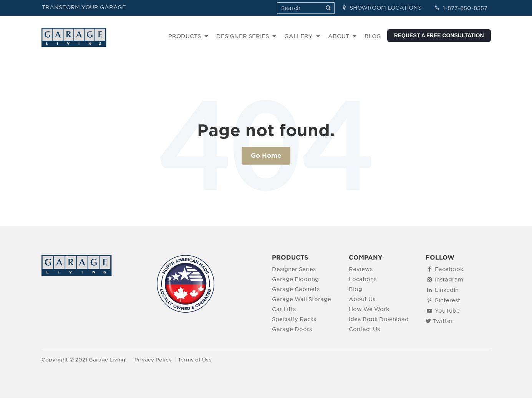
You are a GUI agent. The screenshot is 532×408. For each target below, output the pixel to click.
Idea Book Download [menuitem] (379, 319)
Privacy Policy (153, 360)
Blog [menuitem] (355, 289)
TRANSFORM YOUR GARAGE (84, 7)
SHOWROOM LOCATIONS (381, 8)
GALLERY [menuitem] (298, 36)
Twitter (443, 321)
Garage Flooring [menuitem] (295, 279)
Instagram (449, 279)
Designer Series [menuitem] (294, 269)
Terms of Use (195, 360)
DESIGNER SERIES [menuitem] (243, 36)
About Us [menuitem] (362, 299)
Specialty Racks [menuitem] (294, 319)
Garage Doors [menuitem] (292, 329)
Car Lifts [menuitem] (284, 309)
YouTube (447, 311)
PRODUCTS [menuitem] (185, 36)
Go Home (266, 156)
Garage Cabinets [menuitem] (296, 289)
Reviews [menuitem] (361, 269)
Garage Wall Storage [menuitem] (302, 299)
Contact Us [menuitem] (364, 329)
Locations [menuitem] (363, 279)
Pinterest (447, 300)
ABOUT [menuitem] (339, 36)
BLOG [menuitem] (373, 36)
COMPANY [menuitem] (365, 257)
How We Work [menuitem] (369, 309)
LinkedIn (447, 290)
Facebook (449, 269)
